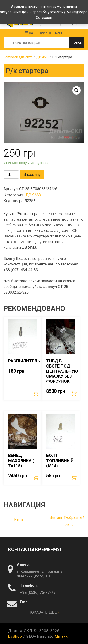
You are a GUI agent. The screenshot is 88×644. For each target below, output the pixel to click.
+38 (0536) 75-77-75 (38, 593)
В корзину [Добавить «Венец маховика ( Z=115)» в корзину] (36, 478)
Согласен (44, 18)
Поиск (77, 43)
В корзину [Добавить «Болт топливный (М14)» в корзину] (74, 478)
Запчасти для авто (18, 57)
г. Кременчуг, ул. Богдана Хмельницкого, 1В (40, 574)
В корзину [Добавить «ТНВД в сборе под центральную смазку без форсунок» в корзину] (74, 393)
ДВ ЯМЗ (42, 57)
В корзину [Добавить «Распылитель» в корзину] (36, 393)
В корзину (32, 175)
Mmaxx (61, 636)
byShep (15, 636)
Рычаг (20, 519)
